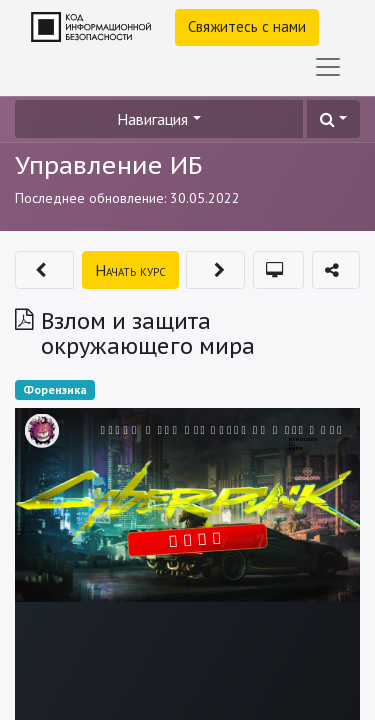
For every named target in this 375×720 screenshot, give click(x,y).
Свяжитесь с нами (247, 26)
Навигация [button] (152, 119)
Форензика (55, 389)
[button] (333, 119)
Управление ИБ (108, 165)
